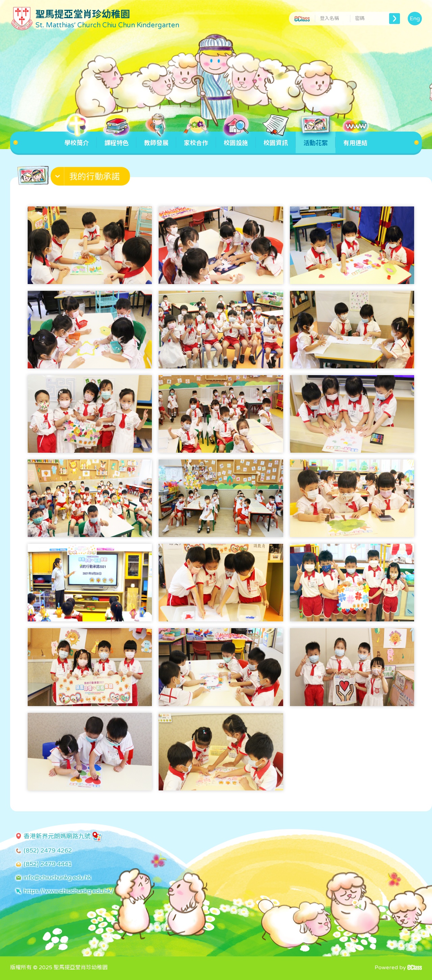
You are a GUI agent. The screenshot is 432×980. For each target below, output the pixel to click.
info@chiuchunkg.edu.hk (57, 877)
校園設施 (236, 139)
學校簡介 (77, 139)
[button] (91, 178)
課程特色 (116, 139)
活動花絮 (316, 139)
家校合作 (196, 139)
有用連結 (355, 139)
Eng (415, 19)
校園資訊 (276, 139)
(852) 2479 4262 (48, 850)
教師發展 (156, 139)
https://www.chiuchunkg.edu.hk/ (69, 891)
